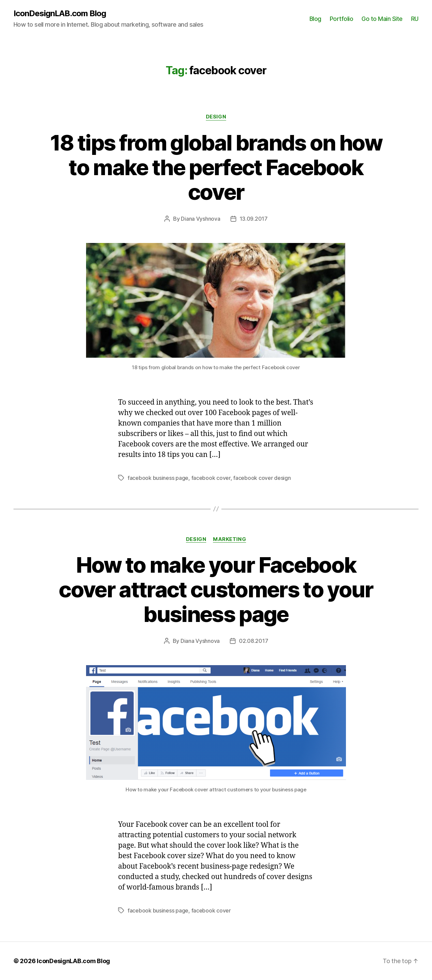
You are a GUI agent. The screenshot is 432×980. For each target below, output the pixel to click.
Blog (315, 19)
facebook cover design (262, 478)
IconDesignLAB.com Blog (60, 13)
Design (216, 117)
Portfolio (342, 19)
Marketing (230, 539)
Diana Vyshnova (200, 219)
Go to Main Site (382, 19)
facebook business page (158, 478)
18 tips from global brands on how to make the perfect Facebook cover (216, 167)
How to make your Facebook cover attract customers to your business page (216, 589)
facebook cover (211, 478)
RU (415, 19)
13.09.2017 (254, 219)
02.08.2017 (253, 641)
